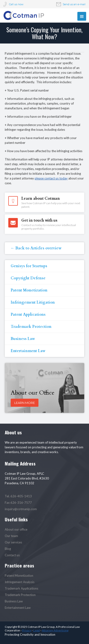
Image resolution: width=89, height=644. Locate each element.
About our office (16, 529)
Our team (11, 536)
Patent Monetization (29, 290)
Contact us (12, 555)
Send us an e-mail (74, 4)
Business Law (23, 339)
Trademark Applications (21, 588)
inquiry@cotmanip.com (21, 509)
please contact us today (51, 178)
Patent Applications (28, 315)
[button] (82, 16)
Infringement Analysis (20, 582)
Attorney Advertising (55, 630)
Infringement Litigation (33, 302)
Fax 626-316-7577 (18, 503)
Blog (8, 549)
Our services (13, 542)
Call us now (16, 4)
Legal (37, 630)
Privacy (27, 630)
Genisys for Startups (29, 266)
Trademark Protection (31, 327)
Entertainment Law (28, 351)
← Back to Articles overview (36, 248)
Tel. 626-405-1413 (18, 496)
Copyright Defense (28, 278)
